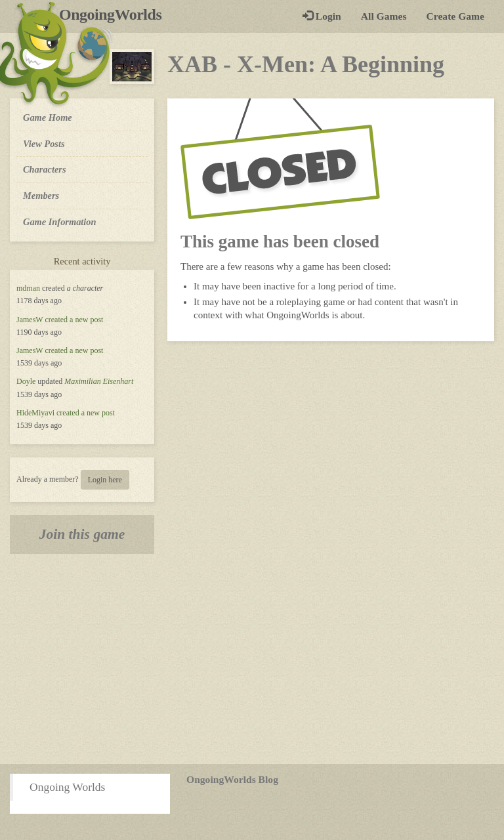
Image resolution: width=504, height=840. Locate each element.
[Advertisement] (252, 659)
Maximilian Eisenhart (99, 381)
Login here (105, 480)
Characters (44, 169)
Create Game (455, 16)
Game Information (60, 222)
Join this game (82, 534)
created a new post (74, 320)
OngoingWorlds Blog (232, 779)
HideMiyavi (35, 413)
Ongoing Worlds (67, 787)
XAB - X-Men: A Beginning (306, 64)
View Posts (44, 144)
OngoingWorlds (115, 14)
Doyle (26, 381)
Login (322, 16)
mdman (28, 288)
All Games (384, 16)
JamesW (30, 320)
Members (41, 196)
